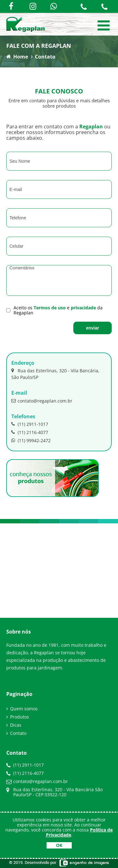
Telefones (23, 416)
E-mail (19, 393)
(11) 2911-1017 (30, 424)
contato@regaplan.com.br (42, 401)
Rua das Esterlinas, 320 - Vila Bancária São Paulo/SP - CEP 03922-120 (58, 792)
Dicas (16, 725)
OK (59, 845)
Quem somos (24, 709)
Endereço (23, 363)
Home (17, 57)
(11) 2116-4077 (30, 432)
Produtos (20, 717)
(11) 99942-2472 (31, 440)
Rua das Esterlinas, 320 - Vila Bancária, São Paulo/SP (55, 374)
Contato (45, 57)
